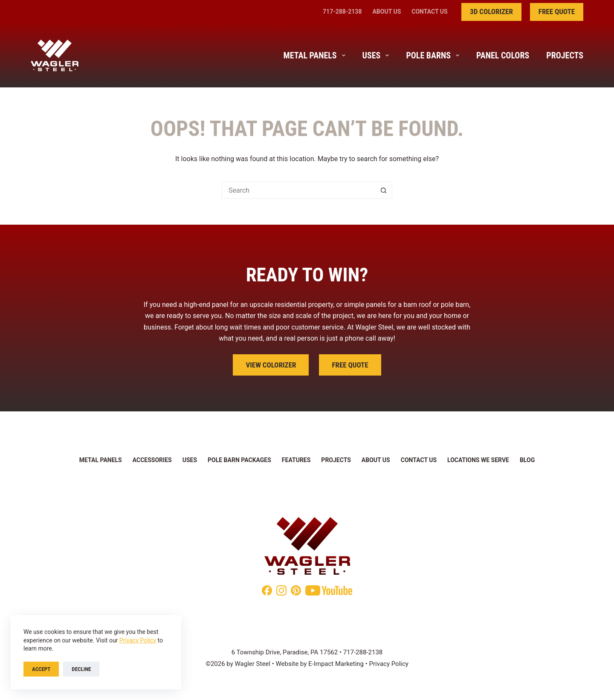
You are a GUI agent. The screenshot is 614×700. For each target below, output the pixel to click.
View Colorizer (271, 365)
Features (296, 460)
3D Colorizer (491, 12)
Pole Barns (434, 55)
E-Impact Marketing (336, 664)
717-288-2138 (342, 12)
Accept (41, 669)
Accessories (152, 460)
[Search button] (384, 190)
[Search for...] (298, 190)
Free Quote (557, 12)
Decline (81, 669)
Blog (527, 460)
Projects (565, 55)
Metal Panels (316, 55)
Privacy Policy (138, 640)
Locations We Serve (478, 460)
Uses (378, 55)
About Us (387, 12)
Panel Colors (503, 55)
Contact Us (429, 12)
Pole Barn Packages (239, 460)
